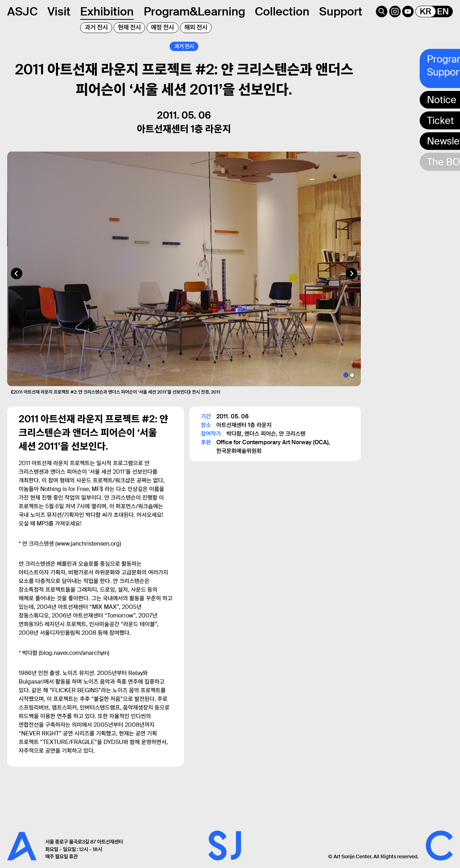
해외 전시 (196, 27)
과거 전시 (96, 27)
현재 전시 (129, 27)
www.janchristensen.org (88, 553)
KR (425, 12)
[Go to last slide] (17, 283)
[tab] (346, 384)
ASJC (22, 12)
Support (341, 12)
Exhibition (107, 12)
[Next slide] (351, 283)
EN (443, 12)
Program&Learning (194, 12)
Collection (282, 12)
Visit (59, 12)
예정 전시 (162, 27)
